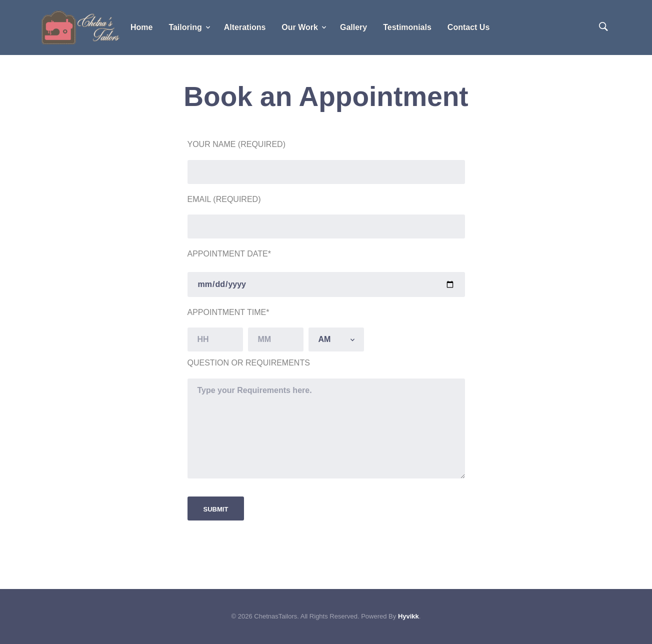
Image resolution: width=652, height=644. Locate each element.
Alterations (245, 27)
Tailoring (185, 27)
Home (141, 27)
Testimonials (407, 27)
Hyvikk (408, 616)
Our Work (300, 27)
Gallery (353, 27)
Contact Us (468, 27)
